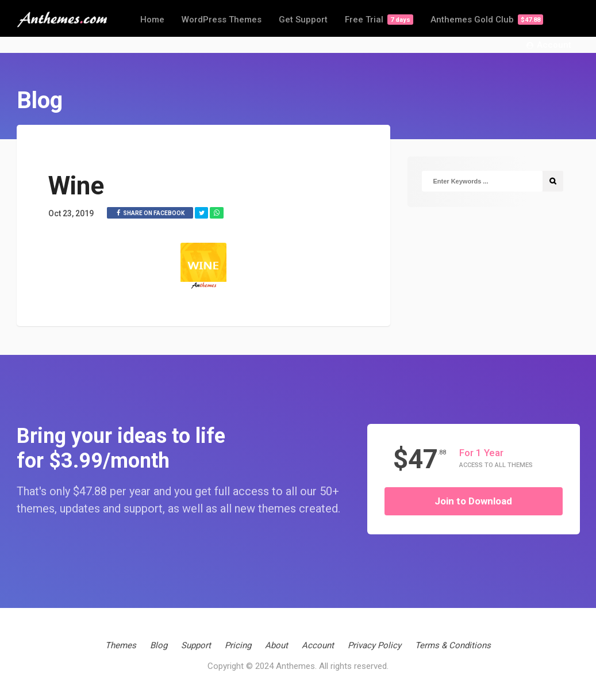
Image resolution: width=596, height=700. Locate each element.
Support (196, 645)
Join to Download (473, 501)
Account (549, 45)
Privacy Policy (374, 645)
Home (152, 20)
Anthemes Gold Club (487, 20)
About (276, 645)
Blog (159, 645)
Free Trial (379, 20)
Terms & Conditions (453, 645)
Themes (121, 645)
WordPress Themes (222, 20)
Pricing (238, 645)
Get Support (303, 20)
